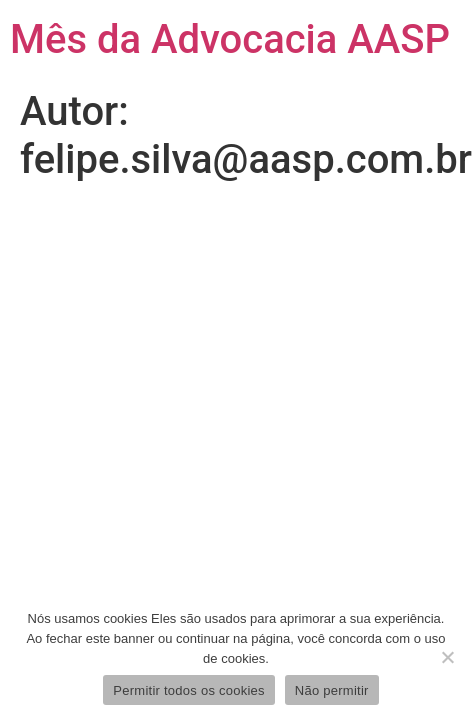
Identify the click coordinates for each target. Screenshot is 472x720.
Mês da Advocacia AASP (230, 39)
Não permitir (332, 690)
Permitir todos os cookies (188, 690)
